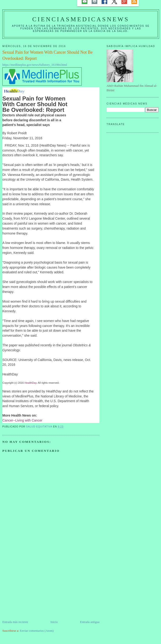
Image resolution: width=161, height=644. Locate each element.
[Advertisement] (38, 587)
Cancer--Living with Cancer (22, 420)
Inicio (54, 622)
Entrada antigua (90, 622)
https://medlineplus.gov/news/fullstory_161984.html (35, 65)
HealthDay (31, 383)
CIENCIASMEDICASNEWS (81, 19)
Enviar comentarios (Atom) (37, 631)
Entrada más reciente (15, 622)
